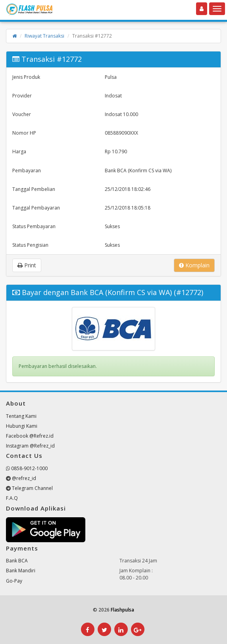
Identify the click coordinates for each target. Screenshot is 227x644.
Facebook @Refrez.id (30, 436)
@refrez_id (24, 478)
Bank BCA (17, 561)
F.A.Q (12, 498)
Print (27, 265)
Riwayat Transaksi (44, 36)
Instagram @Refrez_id (30, 446)
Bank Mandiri (21, 571)
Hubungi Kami (22, 426)
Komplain (194, 265)
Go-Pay (14, 581)
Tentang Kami (21, 416)
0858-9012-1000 (29, 468)
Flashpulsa (122, 610)
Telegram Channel (32, 488)
